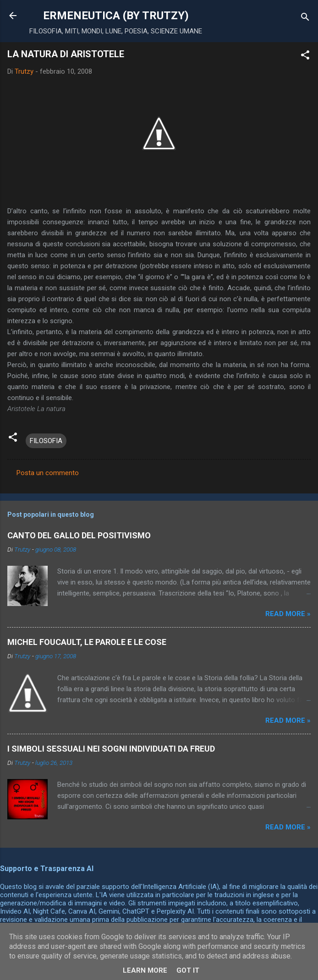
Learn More (145, 970)
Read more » (288, 614)
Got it (188, 970)
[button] (305, 57)
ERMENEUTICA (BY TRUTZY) (116, 16)
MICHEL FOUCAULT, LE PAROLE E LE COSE (87, 642)
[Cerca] (305, 19)
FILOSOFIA (46, 441)
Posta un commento (48, 473)
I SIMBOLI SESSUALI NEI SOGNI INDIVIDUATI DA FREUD (111, 749)
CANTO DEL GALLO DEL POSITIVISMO (79, 535)
